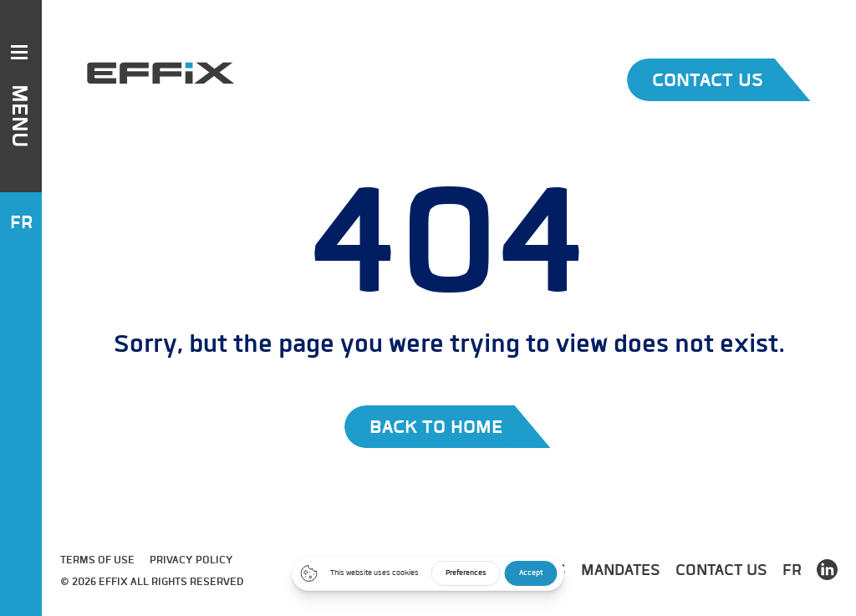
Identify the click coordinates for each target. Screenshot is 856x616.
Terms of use (97, 560)
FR (21, 222)
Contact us (721, 570)
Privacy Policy (191, 560)
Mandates (621, 570)
